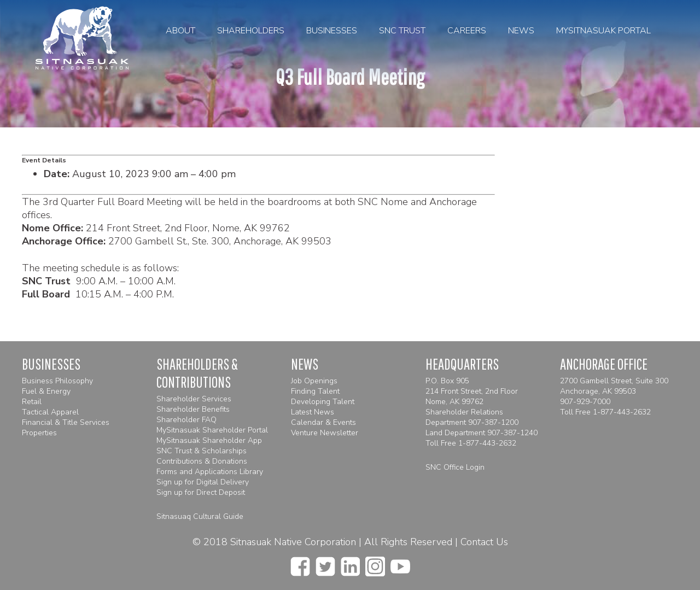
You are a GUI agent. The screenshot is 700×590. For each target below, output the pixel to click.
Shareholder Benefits (193, 409)
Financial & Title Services (66, 422)
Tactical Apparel (50, 412)
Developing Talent (323, 402)
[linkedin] (350, 563)
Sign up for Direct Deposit (201, 492)
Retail (32, 402)
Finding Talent (315, 391)
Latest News (313, 412)
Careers (467, 31)
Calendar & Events (323, 422)
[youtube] (400, 563)
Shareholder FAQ (186, 420)
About (180, 31)
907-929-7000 (585, 402)
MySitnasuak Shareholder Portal (212, 430)
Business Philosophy (57, 381)
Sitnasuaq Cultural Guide (200, 516)
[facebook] (300, 563)
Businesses (332, 31)
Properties (39, 433)
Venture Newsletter (325, 433)
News (521, 31)
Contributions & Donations (202, 461)
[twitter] (325, 563)
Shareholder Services (194, 399)
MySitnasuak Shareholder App (209, 440)
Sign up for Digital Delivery (203, 482)
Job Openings (314, 381)
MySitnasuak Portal (603, 31)
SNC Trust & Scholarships (202, 451)
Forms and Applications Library (210, 472)
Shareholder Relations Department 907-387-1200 (472, 417)
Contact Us (484, 542)
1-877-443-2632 (487, 443)
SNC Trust (402, 31)
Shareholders (251, 31)
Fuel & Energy (46, 391)
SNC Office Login (455, 467)
